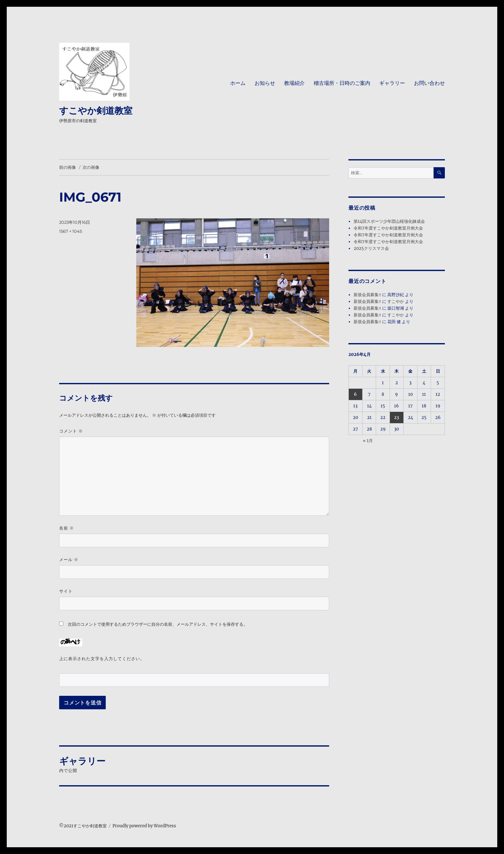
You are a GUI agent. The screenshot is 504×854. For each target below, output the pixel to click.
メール (69, 560)
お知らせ (265, 83)
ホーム (238, 83)
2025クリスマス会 (371, 248)
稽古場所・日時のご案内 (342, 83)
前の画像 (67, 167)
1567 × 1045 (71, 231)
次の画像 (91, 167)
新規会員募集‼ (367, 295)
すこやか (396, 301)
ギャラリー (392, 83)
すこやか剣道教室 (96, 111)
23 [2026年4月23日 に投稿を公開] (396, 418)
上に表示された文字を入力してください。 (102, 659)
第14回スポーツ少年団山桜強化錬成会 (389, 221)
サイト (66, 591)
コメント (71, 431)
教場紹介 (294, 83)
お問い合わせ (429, 83)
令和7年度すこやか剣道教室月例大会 (388, 228)
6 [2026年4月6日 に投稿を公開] (355, 394)
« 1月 (368, 441)
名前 (67, 528)
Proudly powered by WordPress (144, 826)
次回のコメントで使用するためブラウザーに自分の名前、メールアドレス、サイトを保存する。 (158, 624)
